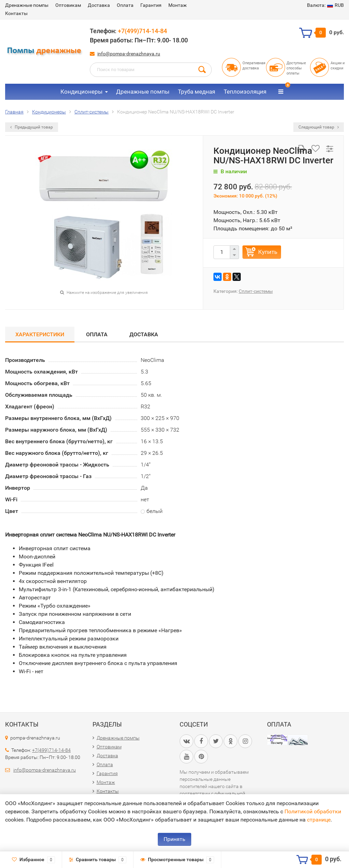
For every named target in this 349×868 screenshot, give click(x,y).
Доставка (99, 5)
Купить (268, 252)
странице (319, 820)
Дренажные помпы (27, 5)
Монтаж (178, 5)
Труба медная (197, 92)
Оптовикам (68, 5)
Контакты (16, 13)
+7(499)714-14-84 (142, 31)
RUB (325, 5)
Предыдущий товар (32, 127)
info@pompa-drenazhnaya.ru (129, 54)
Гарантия (151, 5)
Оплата (125, 5)
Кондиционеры (81, 92)
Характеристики (40, 334)
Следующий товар (319, 127)
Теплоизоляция (245, 92)
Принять (174, 839)
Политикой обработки (313, 811)
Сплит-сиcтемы (256, 291)
